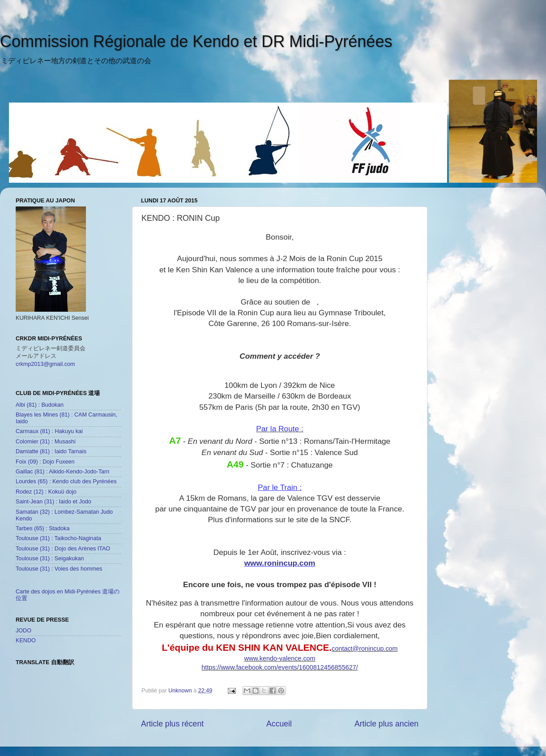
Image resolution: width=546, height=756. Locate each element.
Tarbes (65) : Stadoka (43, 528)
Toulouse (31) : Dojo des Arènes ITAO (63, 549)
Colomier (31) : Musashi (46, 442)
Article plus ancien (386, 724)
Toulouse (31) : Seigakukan (50, 558)
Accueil (279, 724)
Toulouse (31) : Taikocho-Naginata (58, 538)
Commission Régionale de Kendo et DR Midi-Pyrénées (196, 41)
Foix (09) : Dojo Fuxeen (45, 462)
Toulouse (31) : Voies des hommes (59, 569)
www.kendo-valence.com (279, 658)
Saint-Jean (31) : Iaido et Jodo (53, 502)
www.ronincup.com (280, 563)
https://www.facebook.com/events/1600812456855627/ (280, 667)
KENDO (26, 640)
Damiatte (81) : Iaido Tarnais (51, 451)
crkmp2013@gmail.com (45, 364)
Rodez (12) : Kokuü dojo (46, 492)
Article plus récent (172, 724)
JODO (23, 631)
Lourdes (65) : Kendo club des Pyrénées (66, 481)
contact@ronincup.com (365, 649)
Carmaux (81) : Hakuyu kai (49, 431)
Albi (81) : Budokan (40, 405)
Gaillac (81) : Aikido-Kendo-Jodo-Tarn (62, 472)
